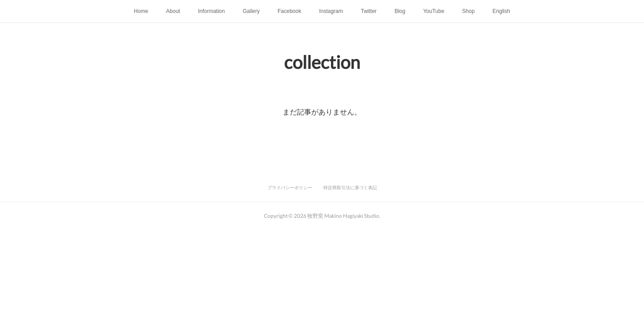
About (173, 11)
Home (141, 11)
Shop (468, 11)
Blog (400, 11)
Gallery (251, 11)
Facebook (290, 11)
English (501, 11)
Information (212, 11)
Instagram (331, 11)
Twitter (369, 11)
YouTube (434, 11)
